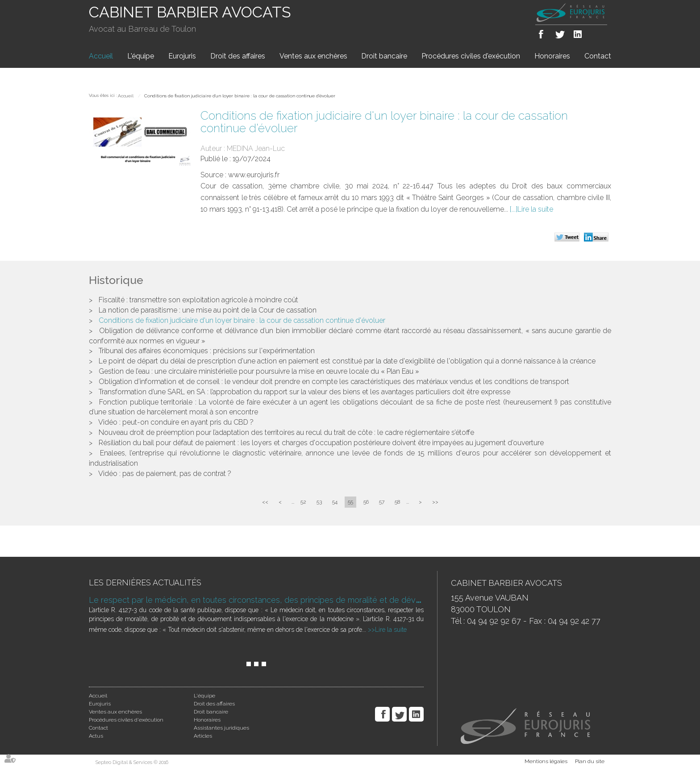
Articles (203, 736)
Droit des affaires (238, 56)
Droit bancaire (384, 56)
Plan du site (590, 761)
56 (366, 502)
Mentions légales (546, 761)
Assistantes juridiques (221, 728)
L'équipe (141, 56)
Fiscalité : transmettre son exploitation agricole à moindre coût (198, 300)
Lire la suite (535, 209)
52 (303, 502)
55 (350, 502)
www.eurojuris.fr (254, 175)
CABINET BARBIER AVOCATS (190, 12)
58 (397, 502)
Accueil (101, 56)
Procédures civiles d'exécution (471, 56)
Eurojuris (182, 56)
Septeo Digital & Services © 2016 (132, 762)
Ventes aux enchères (313, 56)
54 (335, 502)
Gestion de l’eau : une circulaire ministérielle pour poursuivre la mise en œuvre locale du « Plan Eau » (259, 371)
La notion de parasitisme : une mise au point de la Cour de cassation (208, 310)
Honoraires (552, 56)
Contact (598, 56)
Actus (96, 736)
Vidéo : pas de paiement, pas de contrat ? (165, 474)
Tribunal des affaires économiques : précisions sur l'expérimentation (207, 351)
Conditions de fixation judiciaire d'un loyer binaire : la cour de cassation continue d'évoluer (240, 96)
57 (382, 502)
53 (319, 502)
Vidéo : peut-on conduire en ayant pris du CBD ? (176, 422)
